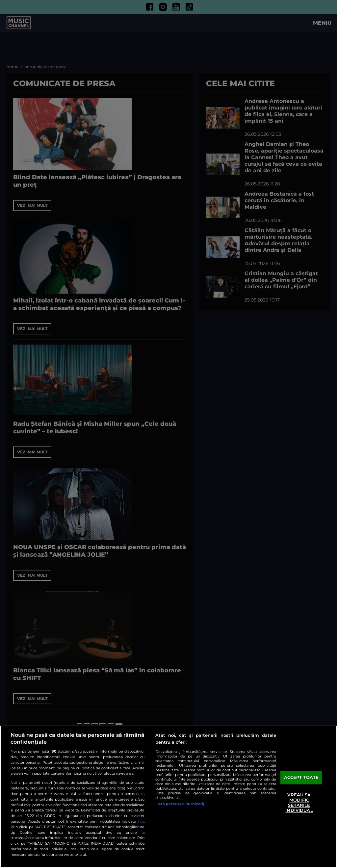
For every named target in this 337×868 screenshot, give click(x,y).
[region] (168, 797)
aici (141, 821)
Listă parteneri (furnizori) (180, 804)
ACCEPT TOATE (301, 777)
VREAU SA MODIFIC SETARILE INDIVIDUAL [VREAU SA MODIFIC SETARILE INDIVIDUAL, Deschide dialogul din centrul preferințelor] (299, 803)
